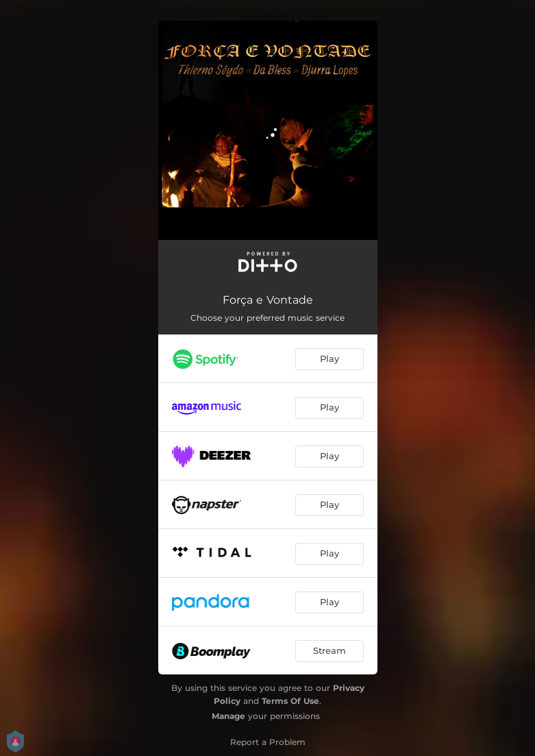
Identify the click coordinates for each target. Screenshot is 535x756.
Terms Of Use (290, 701)
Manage (228, 716)
